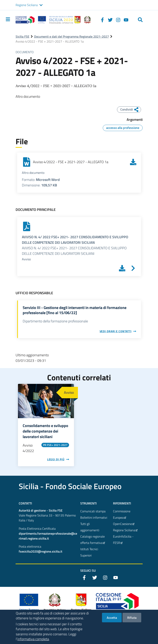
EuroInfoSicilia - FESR (123, 540)
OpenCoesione (124, 524)
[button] (41, 5)
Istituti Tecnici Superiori (89, 552)
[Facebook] (102, 20)
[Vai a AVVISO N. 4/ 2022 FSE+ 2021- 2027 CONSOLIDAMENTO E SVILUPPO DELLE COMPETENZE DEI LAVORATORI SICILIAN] (133, 268)
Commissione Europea (122, 515)
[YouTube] (126, 20)
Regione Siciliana (27, 5)
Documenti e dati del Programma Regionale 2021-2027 (72, 36)
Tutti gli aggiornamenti (90, 527)
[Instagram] (118, 20)
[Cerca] (140, 20)
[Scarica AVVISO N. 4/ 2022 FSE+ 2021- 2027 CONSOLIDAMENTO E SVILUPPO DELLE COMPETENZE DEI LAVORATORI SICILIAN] (122, 268)
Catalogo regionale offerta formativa (93, 540)
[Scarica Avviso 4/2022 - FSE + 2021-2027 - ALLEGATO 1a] (133, 162)
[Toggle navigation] (8, 19)
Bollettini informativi (94, 517)
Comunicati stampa (93, 511)
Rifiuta (132, 620)
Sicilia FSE (22, 36)
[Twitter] (110, 20)
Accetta (112, 620)
